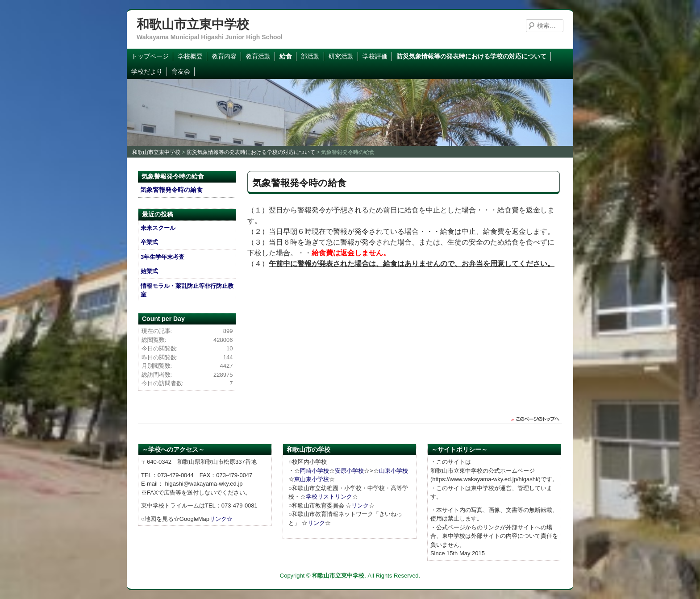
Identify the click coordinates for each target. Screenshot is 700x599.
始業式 (149, 271)
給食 (286, 56)
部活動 (310, 56)
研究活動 (341, 56)
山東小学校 (394, 471)
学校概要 (190, 56)
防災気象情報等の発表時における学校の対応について (471, 56)
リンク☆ (221, 519)
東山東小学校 (312, 479)
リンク (360, 505)
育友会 (181, 71)
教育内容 (224, 56)
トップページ (150, 56)
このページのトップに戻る (537, 419)
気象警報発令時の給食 (171, 190)
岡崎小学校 (315, 471)
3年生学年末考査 (162, 257)
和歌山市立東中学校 (193, 24)
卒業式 (149, 242)
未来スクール (158, 228)
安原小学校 (349, 471)
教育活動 (258, 56)
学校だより (147, 71)
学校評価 (375, 56)
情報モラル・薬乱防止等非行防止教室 (187, 290)
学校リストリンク (329, 497)
